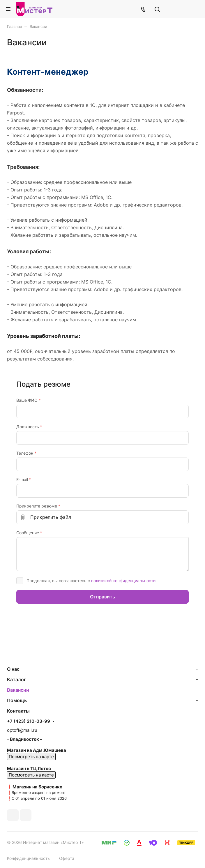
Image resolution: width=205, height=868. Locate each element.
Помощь (17, 700)
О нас (13, 669)
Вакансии (18, 690)
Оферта (67, 858)
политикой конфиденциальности (123, 581)
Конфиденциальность (28, 858)
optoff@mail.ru (22, 730)
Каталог (16, 679)
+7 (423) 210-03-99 (29, 721)
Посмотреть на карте (31, 757)
